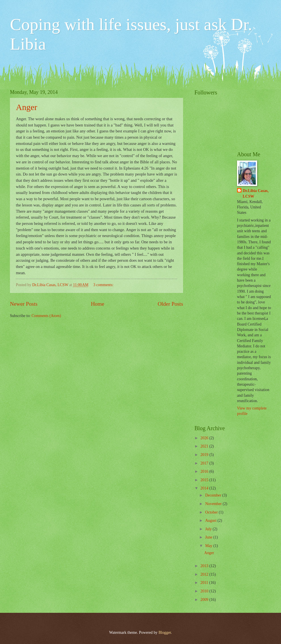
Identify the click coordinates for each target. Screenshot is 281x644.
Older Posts (170, 304)
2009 (205, 600)
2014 (205, 488)
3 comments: (104, 285)
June (209, 537)
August (211, 521)
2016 (205, 471)
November (214, 504)
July (209, 529)
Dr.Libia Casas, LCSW (256, 193)
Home (97, 304)
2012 (205, 574)
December (214, 495)
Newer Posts (24, 304)
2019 (205, 455)
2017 (205, 463)
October (212, 512)
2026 (205, 438)
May (209, 546)
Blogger (165, 633)
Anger (27, 107)
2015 (205, 480)
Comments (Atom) (46, 316)
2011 (205, 583)
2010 (205, 591)
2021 (205, 446)
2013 (205, 566)
